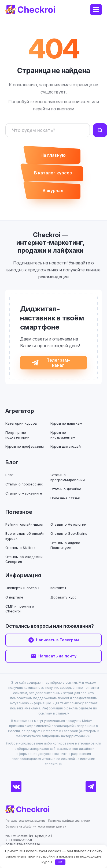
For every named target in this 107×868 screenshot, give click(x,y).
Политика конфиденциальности (69, 821)
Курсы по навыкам (66, 423)
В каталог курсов (53, 173)
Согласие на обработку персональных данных (36, 826)
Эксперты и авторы (22, 588)
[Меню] (96, 10)
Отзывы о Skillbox (20, 548)
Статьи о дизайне (66, 489)
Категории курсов (21, 423)
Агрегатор (20, 411)
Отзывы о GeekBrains (69, 533)
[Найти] (100, 130)
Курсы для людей (66, 446)
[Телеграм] (91, 787)
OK (60, 862)
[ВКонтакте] (16, 787)
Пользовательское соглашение (25, 821)
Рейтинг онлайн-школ (24, 524)
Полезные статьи (65, 498)
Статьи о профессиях (24, 484)
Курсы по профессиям (25, 446)
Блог (12, 462)
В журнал (53, 190)
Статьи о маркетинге (24, 493)
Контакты (58, 588)
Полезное (19, 512)
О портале (14, 597)
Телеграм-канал (58, 363)
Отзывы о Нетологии (68, 524)
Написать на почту (57, 656)
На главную (53, 155)
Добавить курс (64, 597)
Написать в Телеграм (57, 640)
